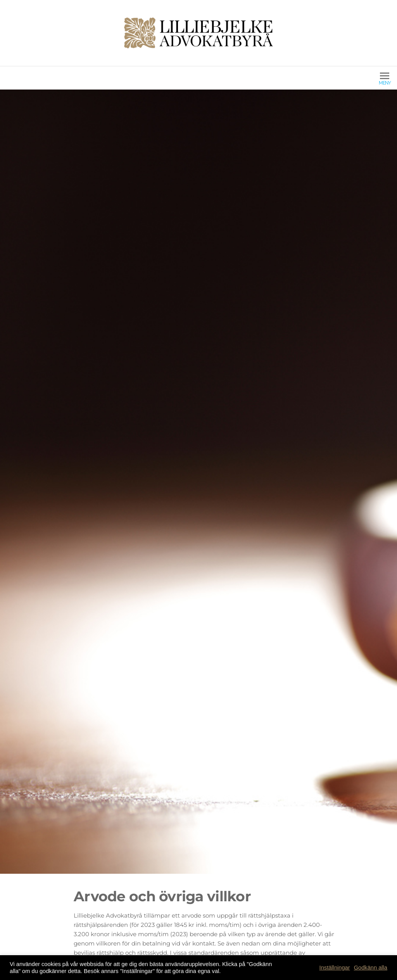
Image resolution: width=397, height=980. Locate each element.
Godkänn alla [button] (371, 968)
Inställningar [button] (335, 968)
